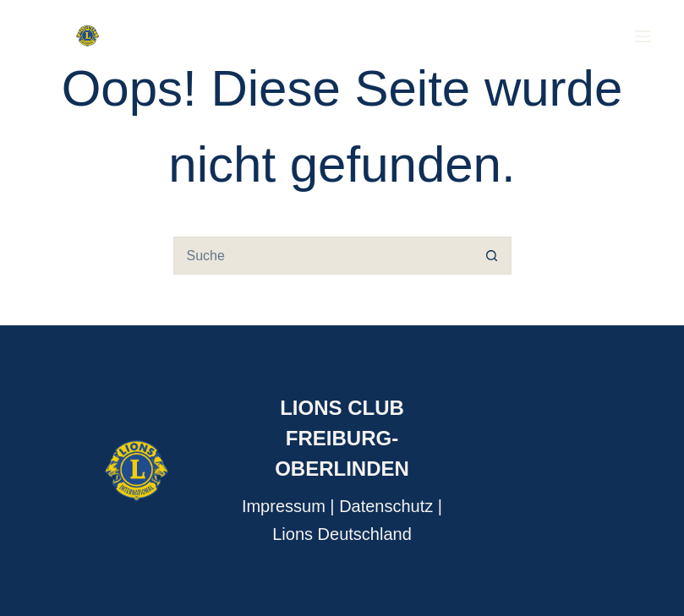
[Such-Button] (492, 256)
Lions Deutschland (342, 534)
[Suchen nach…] (323, 256)
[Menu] (643, 36)
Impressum (284, 506)
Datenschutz (386, 506)
